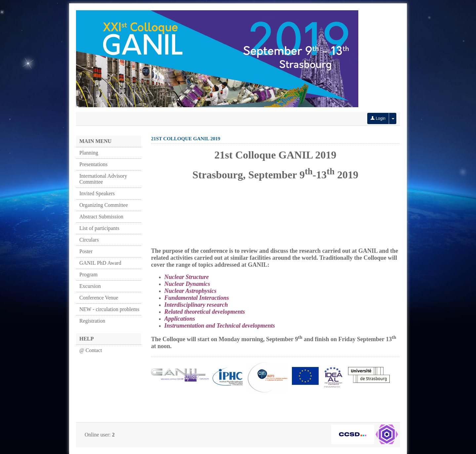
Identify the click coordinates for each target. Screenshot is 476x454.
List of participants (99, 228)
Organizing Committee (104, 205)
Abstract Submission (101, 217)
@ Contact (91, 350)
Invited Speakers (97, 193)
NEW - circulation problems (109, 309)
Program (88, 274)
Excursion (90, 286)
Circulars (89, 240)
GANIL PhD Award (100, 263)
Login (378, 118)
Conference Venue (99, 298)
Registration (92, 321)
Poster (86, 251)
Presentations (93, 164)
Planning (89, 153)
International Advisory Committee (103, 179)
